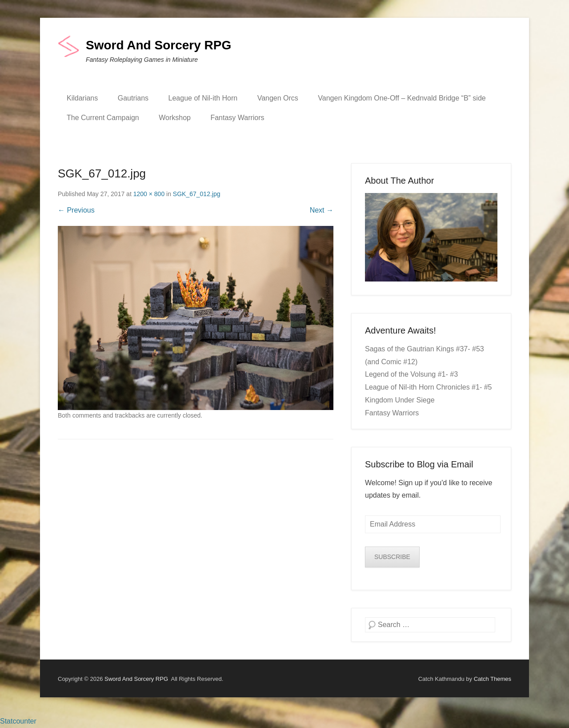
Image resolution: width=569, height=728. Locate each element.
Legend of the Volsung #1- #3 (411, 374)
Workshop (175, 118)
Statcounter (18, 721)
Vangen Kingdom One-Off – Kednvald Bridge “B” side (402, 98)
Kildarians (82, 98)
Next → (322, 210)
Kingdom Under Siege (400, 400)
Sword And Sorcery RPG (158, 45)
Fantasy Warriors (237, 118)
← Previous (76, 210)
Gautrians (133, 98)
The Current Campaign (103, 118)
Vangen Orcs (278, 98)
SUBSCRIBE (392, 557)
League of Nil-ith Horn (203, 98)
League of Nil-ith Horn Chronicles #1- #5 (428, 387)
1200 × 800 (149, 194)
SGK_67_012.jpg (197, 194)
